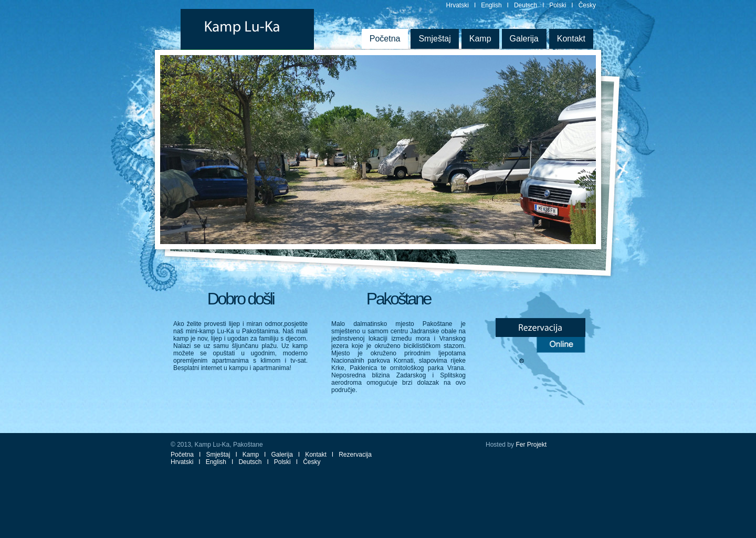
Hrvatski (458, 5)
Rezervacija (355, 455)
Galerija (524, 39)
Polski (558, 5)
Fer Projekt (531, 445)
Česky (587, 5)
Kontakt (571, 39)
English (491, 5)
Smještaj (434, 39)
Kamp (480, 39)
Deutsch (526, 5)
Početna (385, 39)
